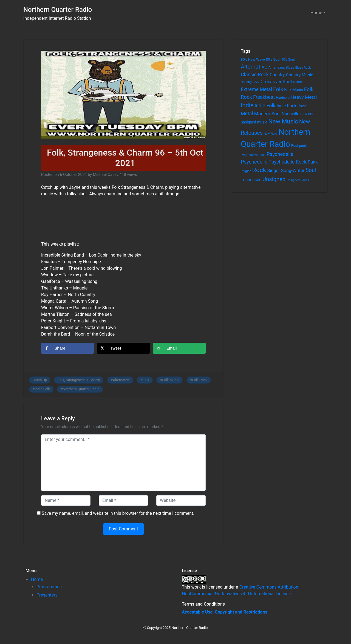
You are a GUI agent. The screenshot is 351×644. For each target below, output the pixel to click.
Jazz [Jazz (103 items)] (302, 106)
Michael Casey (106, 175)
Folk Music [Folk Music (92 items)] (293, 90)
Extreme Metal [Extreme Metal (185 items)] (256, 89)
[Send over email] (179, 348)
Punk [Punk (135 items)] (313, 162)
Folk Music (171, 380)
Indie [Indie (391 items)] (247, 105)
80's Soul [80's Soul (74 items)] (273, 59)
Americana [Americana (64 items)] (277, 68)
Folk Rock (200, 380)
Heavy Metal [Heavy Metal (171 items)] (304, 97)
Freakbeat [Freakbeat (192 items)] (264, 97)
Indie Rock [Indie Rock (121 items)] (287, 106)
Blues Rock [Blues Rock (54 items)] (303, 68)
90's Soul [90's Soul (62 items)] (288, 60)
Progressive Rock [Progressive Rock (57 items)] (253, 155)
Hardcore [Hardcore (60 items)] (283, 98)
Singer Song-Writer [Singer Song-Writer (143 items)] (286, 171)
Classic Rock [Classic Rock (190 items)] (255, 74)
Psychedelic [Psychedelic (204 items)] (254, 162)
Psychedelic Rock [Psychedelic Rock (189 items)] (288, 162)
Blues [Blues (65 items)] (290, 67)
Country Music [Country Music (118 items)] (299, 75)
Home (316, 13)
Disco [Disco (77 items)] (297, 82)
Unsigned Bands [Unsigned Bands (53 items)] (298, 180)
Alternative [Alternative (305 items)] (254, 67)
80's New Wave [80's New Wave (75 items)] (253, 59)
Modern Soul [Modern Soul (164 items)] (268, 114)
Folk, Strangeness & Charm (79, 380)
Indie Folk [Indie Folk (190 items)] (265, 106)
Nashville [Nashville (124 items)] (290, 114)
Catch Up (40, 380)
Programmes (49, 587)
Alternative (121, 380)
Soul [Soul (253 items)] (311, 170)
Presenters (47, 595)
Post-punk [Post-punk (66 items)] (299, 146)
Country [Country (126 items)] (277, 75)
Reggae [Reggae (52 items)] (246, 171)
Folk (146, 380)
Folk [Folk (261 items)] (278, 89)
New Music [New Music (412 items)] (283, 121)
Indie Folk (42, 389)
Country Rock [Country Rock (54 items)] (250, 82)
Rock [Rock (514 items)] (259, 170)
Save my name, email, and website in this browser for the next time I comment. (118, 513)
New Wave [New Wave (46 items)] (271, 134)
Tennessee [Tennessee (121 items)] (251, 180)
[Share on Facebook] (67, 348)
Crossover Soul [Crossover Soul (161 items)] (276, 81)
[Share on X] (123, 348)
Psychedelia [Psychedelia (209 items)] (280, 154)
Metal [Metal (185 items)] (247, 114)
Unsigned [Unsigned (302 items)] (274, 179)
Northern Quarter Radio (58, 10)
